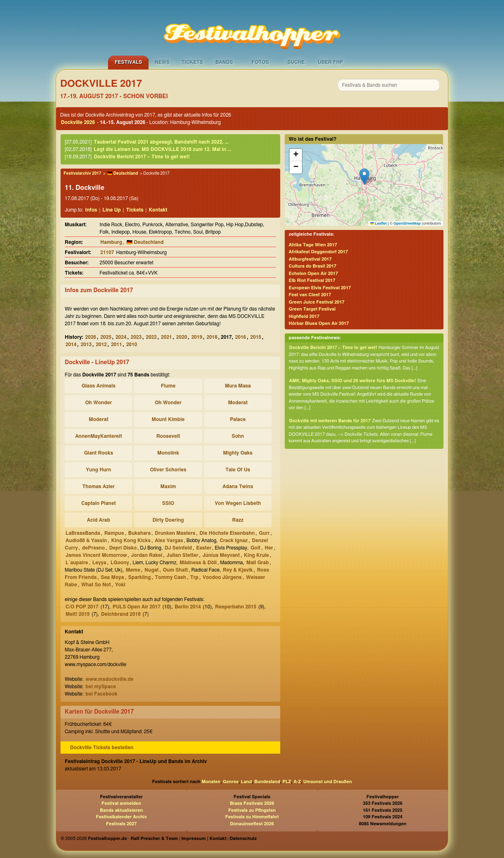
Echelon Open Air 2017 (313, 274)
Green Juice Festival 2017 (317, 302)
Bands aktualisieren (121, 810)
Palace (238, 419)
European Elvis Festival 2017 (320, 288)
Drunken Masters (175, 533)
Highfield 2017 (304, 316)
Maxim (168, 486)
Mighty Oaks (238, 453)
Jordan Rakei (146, 555)
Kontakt (158, 210)
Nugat (152, 570)
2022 (152, 337)
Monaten (211, 782)
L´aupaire (77, 563)
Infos (91, 210)
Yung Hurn (99, 470)
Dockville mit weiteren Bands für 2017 (330, 421)
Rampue (114, 533)
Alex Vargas (169, 540)
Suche (296, 62)
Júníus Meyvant (221, 555)
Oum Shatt (175, 570)
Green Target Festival (312, 309)
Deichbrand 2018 (121, 614)
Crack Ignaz (234, 540)
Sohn (238, 436)
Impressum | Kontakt (204, 839)
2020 (182, 337)
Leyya (99, 563)
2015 (256, 337)
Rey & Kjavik (238, 570)
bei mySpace (101, 687)
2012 (101, 345)
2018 (212, 337)
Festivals (128, 62)
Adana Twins (238, 486)
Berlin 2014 (188, 607)
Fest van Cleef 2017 (310, 295)
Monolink (168, 453)
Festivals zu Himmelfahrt (252, 817)
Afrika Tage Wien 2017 (313, 245)
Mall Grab (258, 563)
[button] (364, 177)
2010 (132, 345)
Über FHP (331, 62)
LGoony (120, 563)
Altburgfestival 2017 (310, 259)
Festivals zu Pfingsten (252, 810)
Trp (194, 577)
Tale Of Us (238, 470)
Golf (256, 548)
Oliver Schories (168, 470)
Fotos (260, 62)
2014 (71, 345)
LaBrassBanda (83, 533)
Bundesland (267, 782)
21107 (107, 252)
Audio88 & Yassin (86, 540)
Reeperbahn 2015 (236, 607)
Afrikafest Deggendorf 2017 (318, 252)
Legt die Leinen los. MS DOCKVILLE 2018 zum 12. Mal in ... (162, 149)
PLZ (287, 782)
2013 (86, 345)
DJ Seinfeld (178, 548)
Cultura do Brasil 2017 (313, 266)
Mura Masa (238, 386)
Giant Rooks (98, 453)
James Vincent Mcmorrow (96, 555)
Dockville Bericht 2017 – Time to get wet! (142, 157)
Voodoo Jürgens (222, 577)
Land (246, 782)
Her (269, 548)
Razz (238, 520)
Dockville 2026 (78, 122)
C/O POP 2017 (82, 607)
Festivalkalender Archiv (121, 817)
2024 (121, 337)
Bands (224, 62)
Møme (133, 570)
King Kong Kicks (131, 540)
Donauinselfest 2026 (252, 824)
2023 (136, 337)
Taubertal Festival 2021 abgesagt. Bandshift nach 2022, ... (161, 142)
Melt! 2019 (78, 614)
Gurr (264, 533)
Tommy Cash (171, 577)
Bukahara (139, 533)
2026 (91, 337)
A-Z (297, 782)
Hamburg (111, 242)
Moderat (238, 403)
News (162, 62)
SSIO (168, 503)
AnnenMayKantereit (99, 436)
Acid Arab (99, 520)
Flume (168, 386)
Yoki (120, 585)
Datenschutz (243, 839)
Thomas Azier (98, 486)
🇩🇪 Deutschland (123, 173)
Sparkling (139, 577)
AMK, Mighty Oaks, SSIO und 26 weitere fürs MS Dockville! (353, 381)
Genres (231, 782)
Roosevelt (168, 436)
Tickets (192, 62)
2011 (116, 345)
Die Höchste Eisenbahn (227, 533)
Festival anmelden (121, 803)
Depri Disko (123, 548)
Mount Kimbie (168, 419)
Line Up (112, 210)
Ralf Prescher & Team (154, 839)
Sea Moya (112, 577)
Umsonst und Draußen (327, 782)
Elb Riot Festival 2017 (312, 280)
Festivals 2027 (121, 824)
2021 (167, 337)
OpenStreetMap (407, 223)
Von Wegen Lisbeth (238, 503)
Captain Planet (99, 503)
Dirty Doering (168, 520)
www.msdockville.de (110, 679)
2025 (106, 337)
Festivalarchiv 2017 (82, 173)
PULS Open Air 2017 (136, 607)
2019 (197, 337)
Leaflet (379, 223)
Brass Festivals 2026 (252, 803)
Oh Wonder (98, 403)
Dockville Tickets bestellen (102, 748)
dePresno (94, 548)
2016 (241, 337)
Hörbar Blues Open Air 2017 (319, 323)
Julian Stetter (182, 555)
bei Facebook (101, 694)
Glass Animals (99, 386)
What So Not (96, 585)
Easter (204, 548)
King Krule (256, 555)
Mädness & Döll (198, 563)
